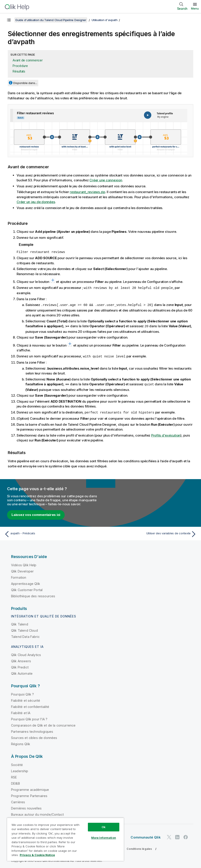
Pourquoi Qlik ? (22, 693)
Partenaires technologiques (32, 730)
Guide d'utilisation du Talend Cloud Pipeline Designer (51, 20)
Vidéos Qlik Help (24, 563)
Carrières (18, 800)
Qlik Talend (20, 623)
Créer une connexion (106, 180)
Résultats (19, 71)
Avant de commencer (28, 60)
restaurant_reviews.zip (87, 192)
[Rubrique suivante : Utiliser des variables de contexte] (150, 533)
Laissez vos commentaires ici (36, 513)
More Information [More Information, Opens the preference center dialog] (104, 838)
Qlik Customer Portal (27, 588)
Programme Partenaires (29, 794)
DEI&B (15, 782)
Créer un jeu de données (36, 202)
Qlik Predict (20, 666)
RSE (14, 776)
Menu (195, 8)
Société (17, 763)
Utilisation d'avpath (104, 20)
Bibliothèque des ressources (33, 595)
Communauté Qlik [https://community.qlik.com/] (146, 836)
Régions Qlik (21, 742)
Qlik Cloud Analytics (26, 653)
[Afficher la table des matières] (9, 20)
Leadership (20, 769)
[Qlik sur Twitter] (169, 836)
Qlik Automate (22, 672)
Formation (19, 576)
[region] (65, 839)
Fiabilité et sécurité (26, 699)
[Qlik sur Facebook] (186, 836)
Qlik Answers (21, 659)
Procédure (20, 66)
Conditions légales (139, 847)
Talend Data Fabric (25, 635)
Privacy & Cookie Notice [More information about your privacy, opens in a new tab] (37, 855)
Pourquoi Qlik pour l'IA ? (29, 718)
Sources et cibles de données (34, 736)
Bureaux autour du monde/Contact (37, 813)
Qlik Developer (22, 570)
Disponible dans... (25, 83)
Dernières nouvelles (26, 807)
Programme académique (30, 788)
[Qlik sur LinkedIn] (177, 836)
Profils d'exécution (166, 434)
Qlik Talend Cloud (24, 629)
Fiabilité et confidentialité (30, 705)
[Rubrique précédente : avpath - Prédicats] (51, 533)
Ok (104, 827)
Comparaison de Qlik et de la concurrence (43, 724)
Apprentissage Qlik (26, 582)
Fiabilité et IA (21, 711)
